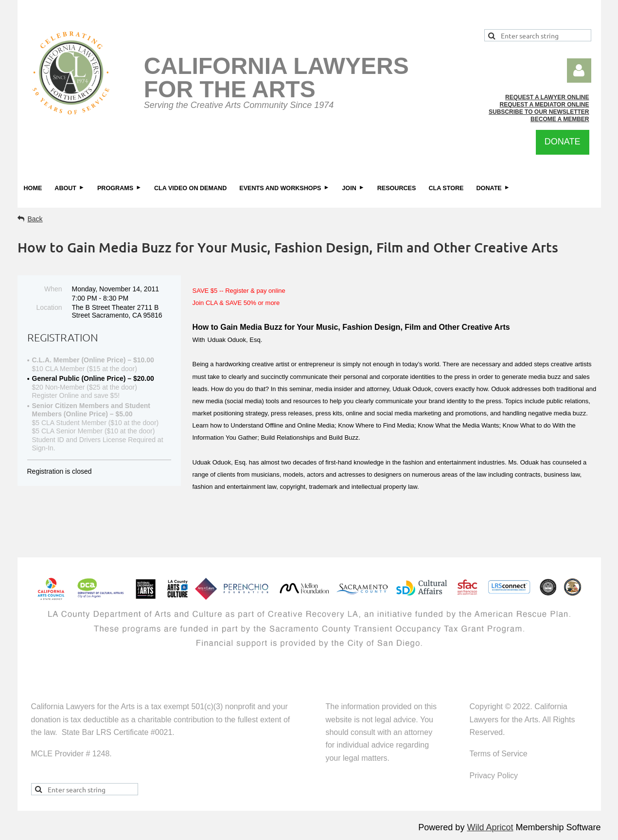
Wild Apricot (490, 827)
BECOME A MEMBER (560, 119)
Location (49, 307)
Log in (579, 71)
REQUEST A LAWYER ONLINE (547, 97)
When (53, 289)
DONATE (563, 142)
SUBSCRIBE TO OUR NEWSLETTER (539, 112)
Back (35, 219)
